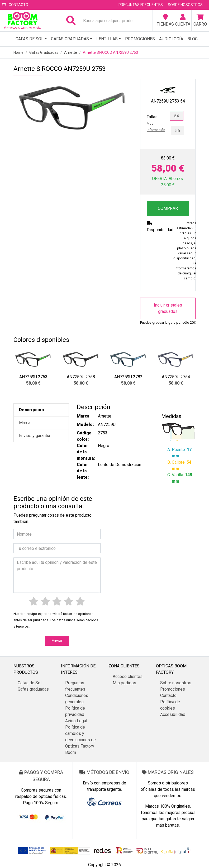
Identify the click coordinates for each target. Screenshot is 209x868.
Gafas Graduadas (44, 52)
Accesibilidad (173, 714)
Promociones (140, 39)
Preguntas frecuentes (141, 5)
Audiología (171, 39)
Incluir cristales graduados (168, 308)
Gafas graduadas (70, 39)
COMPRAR (168, 208)
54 (177, 116)
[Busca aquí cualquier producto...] (110, 21)
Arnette (71, 52)
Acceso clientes (128, 677)
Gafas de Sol (30, 39)
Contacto (15, 5)
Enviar (57, 641)
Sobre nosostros (185, 5)
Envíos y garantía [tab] (35, 436)
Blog (193, 39)
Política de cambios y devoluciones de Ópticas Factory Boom (80, 740)
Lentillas (107, 39)
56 (178, 131)
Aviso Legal (76, 721)
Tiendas (165, 20)
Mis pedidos (124, 683)
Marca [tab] (25, 423)
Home (18, 52)
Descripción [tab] (31, 410)
